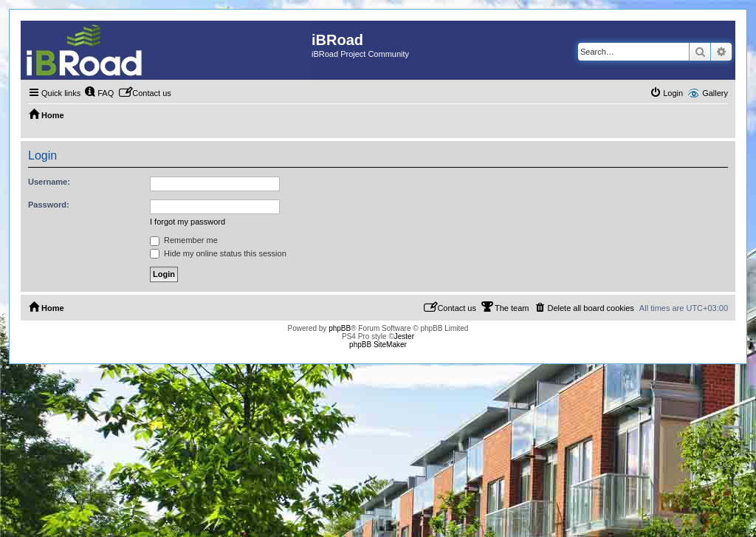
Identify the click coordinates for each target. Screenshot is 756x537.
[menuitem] (99, 93)
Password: (49, 205)
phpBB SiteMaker (378, 345)
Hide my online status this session (218, 253)
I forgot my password (188, 222)
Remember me (184, 240)
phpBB (340, 328)
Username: (49, 182)
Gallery (715, 93)
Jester (404, 336)
